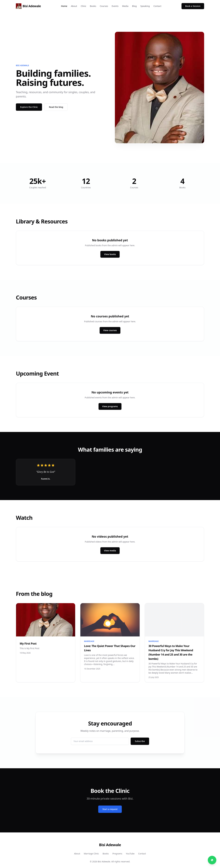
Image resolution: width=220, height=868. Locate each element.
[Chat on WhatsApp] (212, 860)
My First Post (28, 643)
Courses (104, 6)
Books (93, 6)
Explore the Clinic (29, 107)
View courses (110, 330)
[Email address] (100, 741)
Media (125, 6)
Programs (117, 854)
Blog (134, 6)
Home (64, 6)
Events (115, 6)
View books (110, 254)
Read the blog (56, 107)
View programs (110, 406)
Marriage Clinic (91, 854)
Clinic (83, 6)
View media (110, 551)
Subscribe (140, 741)
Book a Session (193, 6)
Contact (157, 6)
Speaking (145, 6)
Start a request (110, 809)
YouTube (130, 854)
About (74, 6)
